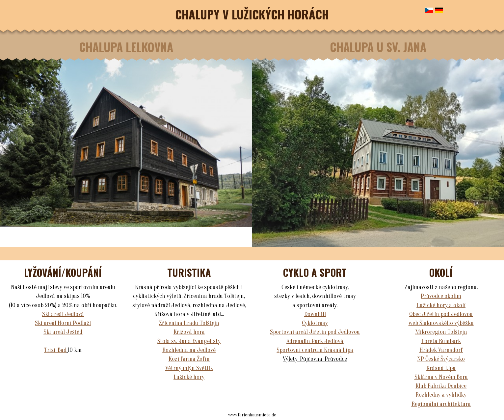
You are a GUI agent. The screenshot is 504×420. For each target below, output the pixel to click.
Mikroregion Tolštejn (441, 332)
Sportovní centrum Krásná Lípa (315, 350)
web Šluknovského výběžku (441, 323)
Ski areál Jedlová (63, 314)
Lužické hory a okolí (441, 305)
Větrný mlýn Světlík (189, 368)
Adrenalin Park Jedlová (315, 341)
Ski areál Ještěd (63, 332)
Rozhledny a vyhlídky (441, 395)
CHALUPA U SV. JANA (378, 47)
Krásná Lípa (441, 368)
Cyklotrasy (315, 323)
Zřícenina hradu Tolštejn (189, 323)
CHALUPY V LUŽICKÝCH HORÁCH (252, 14)
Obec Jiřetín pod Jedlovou (441, 314)
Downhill (315, 314)
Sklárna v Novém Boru (441, 377)
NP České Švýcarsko (441, 359)
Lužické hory (189, 377)
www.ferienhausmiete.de (252, 415)
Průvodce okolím (441, 296)
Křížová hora (189, 332)
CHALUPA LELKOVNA (126, 47)
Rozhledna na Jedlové (189, 350)
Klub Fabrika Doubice (441, 386)
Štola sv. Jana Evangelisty (189, 341)
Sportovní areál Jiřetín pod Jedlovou (315, 332)
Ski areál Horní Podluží (63, 323)
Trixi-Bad (55, 350)
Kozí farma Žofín (189, 359)
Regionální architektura (441, 404)
